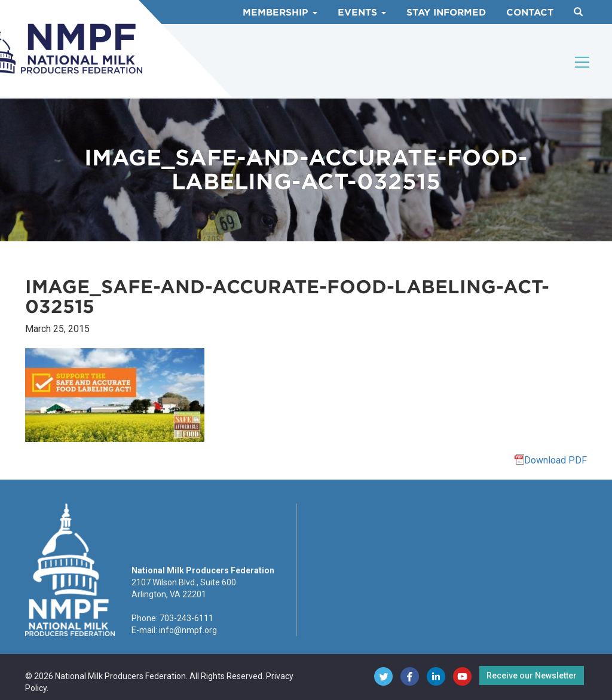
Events (362, 13)
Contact (530, 13)
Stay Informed (446, 13)
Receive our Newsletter (532, 676)
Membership (280, 13)
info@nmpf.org (188, 630)
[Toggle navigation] (583, 62)
